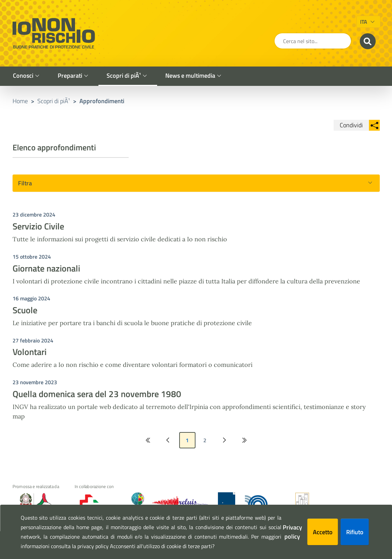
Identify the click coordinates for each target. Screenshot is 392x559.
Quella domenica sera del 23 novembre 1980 (97, 394)
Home (20, 101)
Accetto (323, 532)
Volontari (30, 352)
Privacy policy (292, 532)
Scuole (25, 310)
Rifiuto (355, 532)
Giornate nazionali (46, 268)
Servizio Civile (38, 226)
